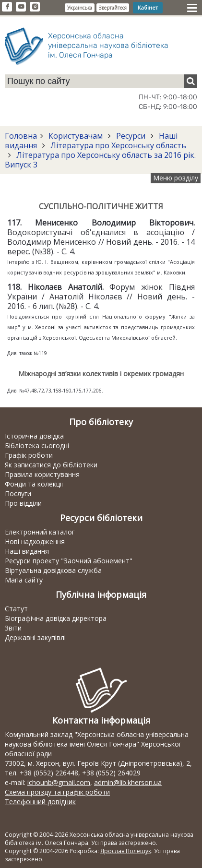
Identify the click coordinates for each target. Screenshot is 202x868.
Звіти (13, 628)
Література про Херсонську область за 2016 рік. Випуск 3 (100, 160)
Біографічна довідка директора (56, 618)
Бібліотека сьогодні (37, 446)
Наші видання (27, 551)
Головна (21, 136)
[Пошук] (190, 81)
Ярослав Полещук (126, 851)
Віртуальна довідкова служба (53, 570)
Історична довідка (34, 436)
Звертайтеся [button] (113, 8)
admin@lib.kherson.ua (128, 782)
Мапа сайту (24, 580)
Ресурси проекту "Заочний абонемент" (69, 561)
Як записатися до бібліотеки (51, 465)
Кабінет (148, 7)
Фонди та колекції (34, 484)
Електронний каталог (40, 532)
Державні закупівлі (35, 637)
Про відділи (23, 503)
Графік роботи (29, 455)
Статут (16, 609)
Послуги (18, 493)
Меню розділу (176, 178)
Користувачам (76, 136)
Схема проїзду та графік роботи (57, 792)
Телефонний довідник (40, 802)
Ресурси (131, 136)
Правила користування (42, 474)
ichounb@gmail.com (59, 782)
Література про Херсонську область (117, 145)
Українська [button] (80, 8)
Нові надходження (35, 541)
